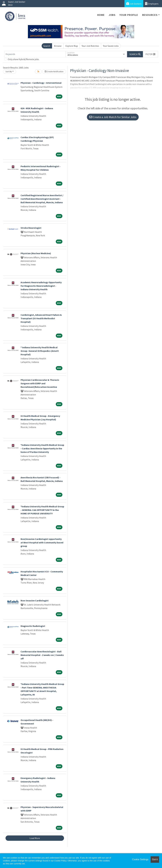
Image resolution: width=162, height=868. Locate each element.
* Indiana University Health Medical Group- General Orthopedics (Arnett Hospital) (40, 351)
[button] (150, 54)
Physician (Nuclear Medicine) (36, 253)
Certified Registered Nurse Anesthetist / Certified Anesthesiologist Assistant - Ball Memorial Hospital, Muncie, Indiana (42, 199)
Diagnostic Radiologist (33, 626)
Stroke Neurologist (31, 228)
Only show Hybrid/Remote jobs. (24, 59)
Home (101, 15)
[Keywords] (35, 54)
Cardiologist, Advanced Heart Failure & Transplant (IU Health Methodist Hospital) (41, 318)
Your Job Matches (90, 46)
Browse (58, 46)
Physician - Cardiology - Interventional (41, 83)
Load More (35, 838)
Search (47, 46)
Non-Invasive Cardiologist (35, 600)
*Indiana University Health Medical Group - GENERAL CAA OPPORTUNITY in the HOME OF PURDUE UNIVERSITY (42, 510)
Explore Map (72, 46)
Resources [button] (150, 15)
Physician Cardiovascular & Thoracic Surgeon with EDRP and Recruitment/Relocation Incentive (40, 383)
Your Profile (129, 15)
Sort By (9, 71)
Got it (155, 859)
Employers (152, 4)
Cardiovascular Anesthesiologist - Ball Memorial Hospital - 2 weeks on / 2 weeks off (42, 655)
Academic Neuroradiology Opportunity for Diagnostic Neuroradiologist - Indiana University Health (41, 286)
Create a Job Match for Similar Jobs (113, 117)
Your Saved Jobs (111, 46)
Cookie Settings (140, 859)
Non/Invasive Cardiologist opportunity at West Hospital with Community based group (42, 542)
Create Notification (54, 71)
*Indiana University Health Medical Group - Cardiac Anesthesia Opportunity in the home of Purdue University (42, 448)
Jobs (112, 15)
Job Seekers (134, 4)
